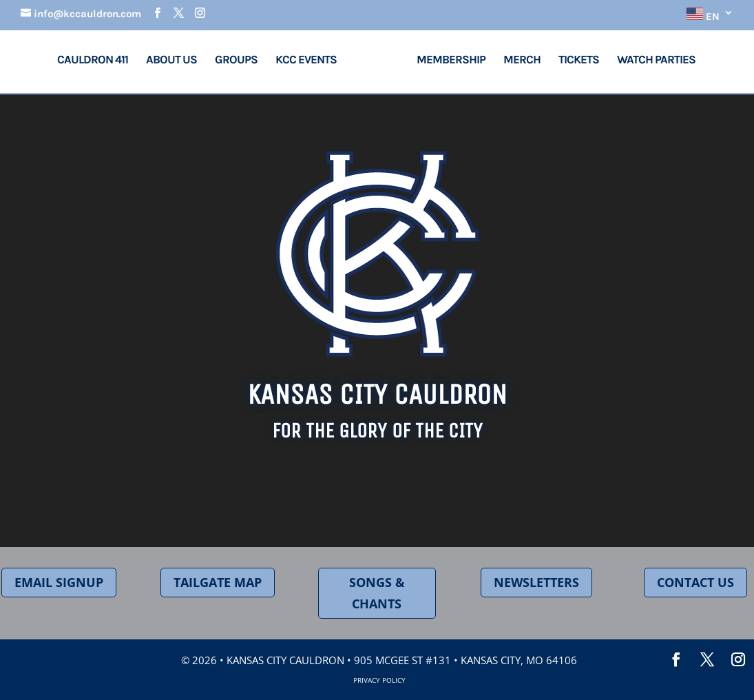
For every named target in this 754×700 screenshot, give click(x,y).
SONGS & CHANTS (377, 593)
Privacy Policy (379, 680)
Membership (446, 60)
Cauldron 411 (97, 60)
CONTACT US (695, 582)
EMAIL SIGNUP (59, 582)
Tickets (574, 60)
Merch (517, 60)
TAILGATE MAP (218, 582)
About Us (176, 60)
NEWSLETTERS (536, 582)
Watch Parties (651, 60)
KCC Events (312, 60)
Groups (241, 60)
